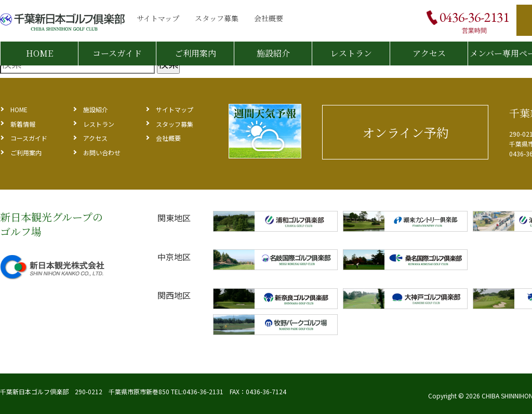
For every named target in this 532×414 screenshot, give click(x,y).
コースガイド (117, 53)
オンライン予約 (405, 132)
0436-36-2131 (474, 17)
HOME (39, 53)
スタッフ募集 (217, 18)
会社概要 (269, 18)
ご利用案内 (195, 53)
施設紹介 (273, 53)
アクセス (429, 53)
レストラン (351, 53)
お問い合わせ (102, 152)
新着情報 (23, 124)
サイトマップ (158, 18)
